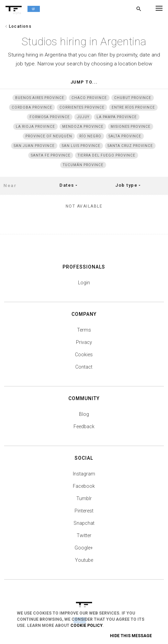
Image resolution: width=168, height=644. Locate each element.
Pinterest (84, 511)
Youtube (84, 560)
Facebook (84, 486)
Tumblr (84, 498)
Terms (84, 330)
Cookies (84, 355)
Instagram (84, 474)
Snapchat (84, 523)
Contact (84, 367)
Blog (84, 414)
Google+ (84, 548)
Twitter (84, 535)
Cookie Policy (86, 626)
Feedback (84, 426)
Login (84, 283)
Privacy (84, 342)
